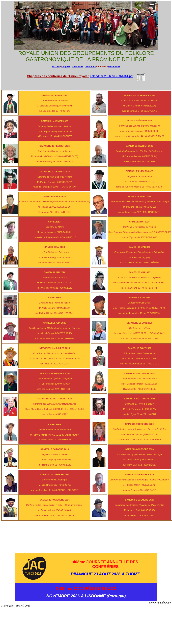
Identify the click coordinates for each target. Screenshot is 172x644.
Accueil (56, 66)
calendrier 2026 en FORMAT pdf (112, 76)
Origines (66, 66)
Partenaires (114, 66)
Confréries (90, 66)
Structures (78, 66)
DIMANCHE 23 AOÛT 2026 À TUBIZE (105, 574)
